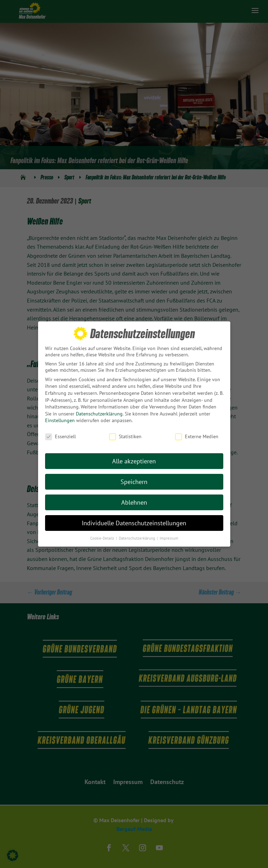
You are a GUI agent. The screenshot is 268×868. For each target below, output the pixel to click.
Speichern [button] (134, 479)
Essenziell (60, 434)
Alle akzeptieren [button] (134, 458)
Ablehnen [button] (134, 499)
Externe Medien (197, 434)
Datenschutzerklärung (99, 411)
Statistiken (125, 434)
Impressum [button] (169, 535)
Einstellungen (60, 418)
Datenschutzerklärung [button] (137, 535)
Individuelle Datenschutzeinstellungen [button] (134, 520)
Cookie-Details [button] (103, 535)
